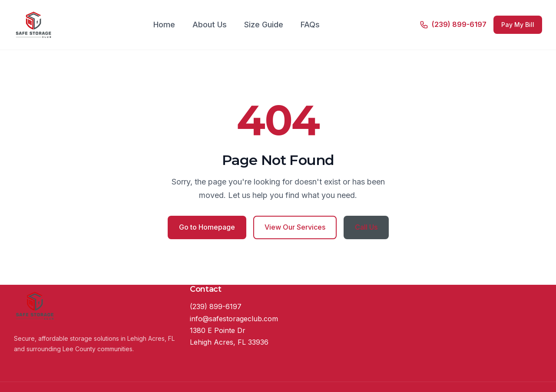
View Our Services (295, 227)
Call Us (366, 227)
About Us (210, 25)
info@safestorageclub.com (234, 319)
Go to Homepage (207, 227)
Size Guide (264, 25)
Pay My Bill (518, 25)
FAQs (310, 25)
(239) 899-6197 (216, 306)
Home (164, 25)
